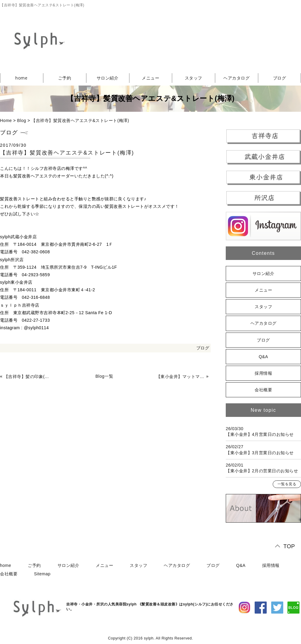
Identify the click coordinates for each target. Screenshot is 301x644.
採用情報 (263, 373)
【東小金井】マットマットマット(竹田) (181, 377)
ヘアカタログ (236, 78)
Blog (22, 120)
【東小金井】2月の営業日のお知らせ (262, 471)
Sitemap (42, 574)
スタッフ (194, 78)
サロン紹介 (108, 78)
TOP (289, 546)
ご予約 (65, 78)
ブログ (203, 348)
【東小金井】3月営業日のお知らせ (260, 453)
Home (6, 120)
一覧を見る (287, 484)
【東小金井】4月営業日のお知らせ (260, 434)
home (21, 78)
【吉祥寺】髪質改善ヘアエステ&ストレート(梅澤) (80, 120)
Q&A (263, 357)
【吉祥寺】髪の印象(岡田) (28, 377)
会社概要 (263, 390)
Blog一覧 (104, 376)
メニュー (150, 78)
